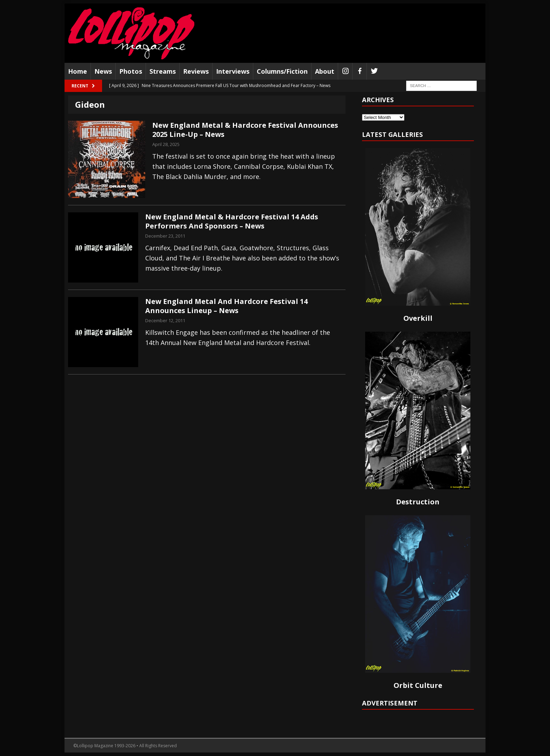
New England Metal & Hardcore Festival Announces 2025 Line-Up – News (245, 130)
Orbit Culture (418, 685)
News (103, 71)
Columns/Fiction (282, 71)
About (325, 71)
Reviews (196, 71)
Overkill (418, 318)
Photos (131, 71)
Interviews (233, 71)
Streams (163, 71)
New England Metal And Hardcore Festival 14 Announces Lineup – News (226, 306)
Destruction (418, 502)
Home (78, 71)
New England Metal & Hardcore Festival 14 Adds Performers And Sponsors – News (232, 221)
